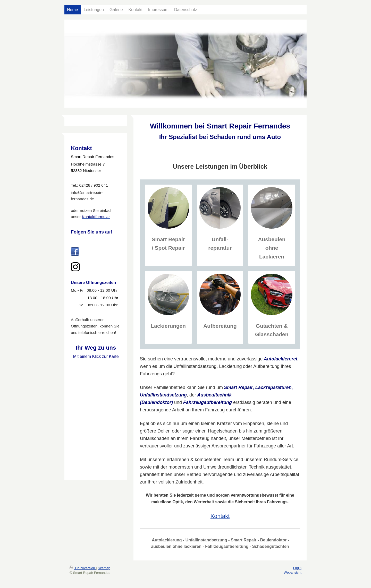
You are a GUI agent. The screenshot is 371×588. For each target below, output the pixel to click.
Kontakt (220, 516)
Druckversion (83, 568)
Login (297, 568)
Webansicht (293, 572)
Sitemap (104, 568)
